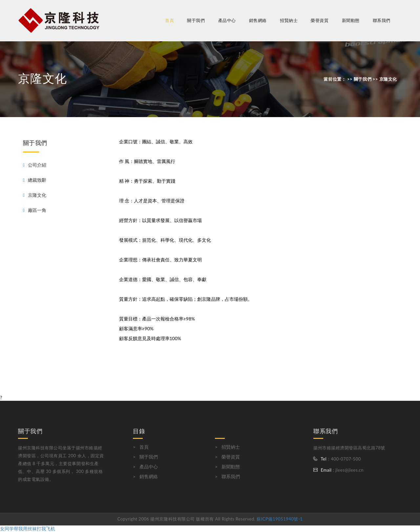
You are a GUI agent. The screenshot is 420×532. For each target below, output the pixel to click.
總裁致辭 (37, 180)
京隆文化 (37, 195)
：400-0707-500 (344, 459)
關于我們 (149, 457)
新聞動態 (351, 20)
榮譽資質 (320, 20)
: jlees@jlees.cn (348, 470)
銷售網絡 (258, 20)
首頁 (169, 20)
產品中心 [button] (227, 20)
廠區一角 (37, 210)
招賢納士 (289, 20)
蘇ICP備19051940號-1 (280, 519)
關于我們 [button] (196, 20)
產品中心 (149, 467)
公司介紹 (37, 165)
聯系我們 (382, 20)
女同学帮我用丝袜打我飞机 (28, 529)
